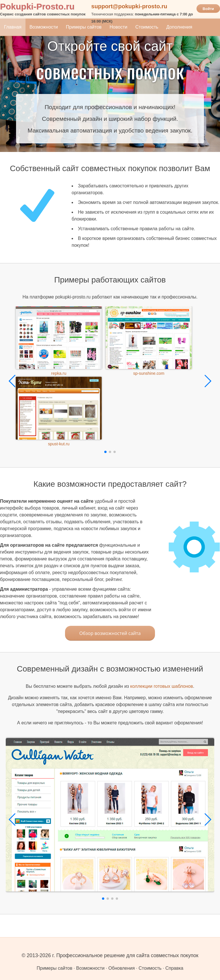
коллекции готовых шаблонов (162, 686)
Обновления (121, 968)
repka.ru (59, 373)
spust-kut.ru (59, 444)
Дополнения (179, 27)
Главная (13, 27)
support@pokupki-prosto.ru (129, 6)
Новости (119, 27)
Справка (174, 968)
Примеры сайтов (84, 27)
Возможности (44, 27)
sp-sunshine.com (149, 373)
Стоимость (147, 27)
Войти (208, 9)
